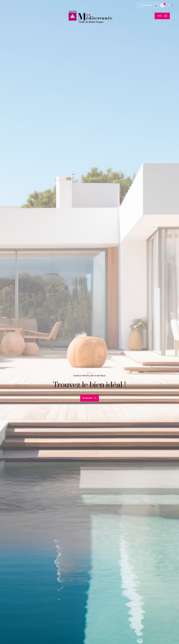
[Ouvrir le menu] (162, 16)
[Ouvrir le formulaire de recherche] (90, 398)
